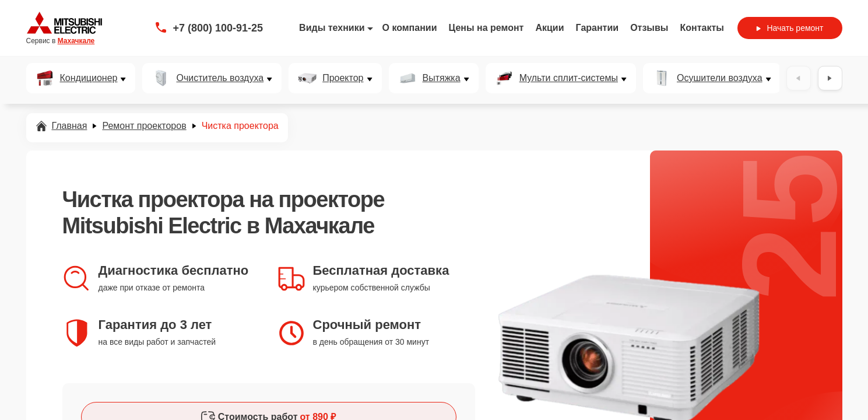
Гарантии (598, 28)
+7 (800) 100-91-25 (218, 28)
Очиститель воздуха (220, 78)
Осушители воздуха (720, 78)
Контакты (702, 28)
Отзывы (649, 28)
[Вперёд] (830, 78)
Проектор (343, 78)
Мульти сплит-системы (569, 78)
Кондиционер (89, 78)
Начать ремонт (790, 28)
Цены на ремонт (486, 28)
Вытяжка (442, 78)
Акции (549, 28)
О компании (410, 28)
